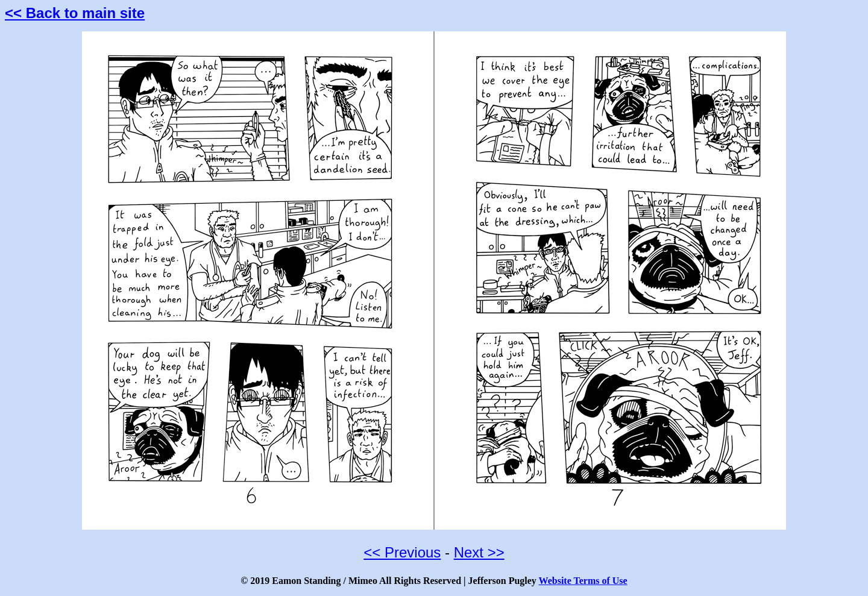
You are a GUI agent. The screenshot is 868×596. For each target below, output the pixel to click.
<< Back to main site (75, 13)
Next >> (479, 552)
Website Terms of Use (583, 581)
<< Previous (402, 552)
